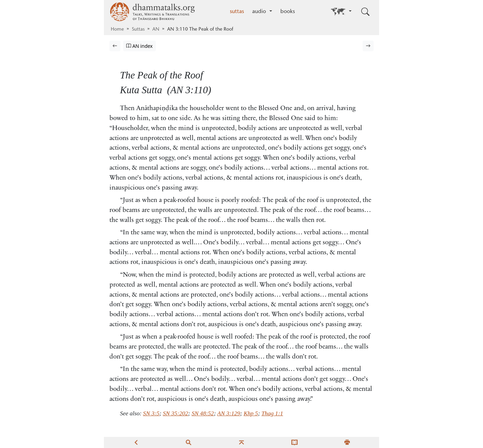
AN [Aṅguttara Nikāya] (156, 30)
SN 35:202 (175, 413)
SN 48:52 (203, 413)
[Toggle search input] (365, 12)
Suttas (138, 30)
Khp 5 (251, 413)
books (288, 12)
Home (117, 30)
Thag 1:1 (272, 413)
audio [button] (260, 12)
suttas (237, 12)
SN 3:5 (151, 413)
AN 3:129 (229, 413)
